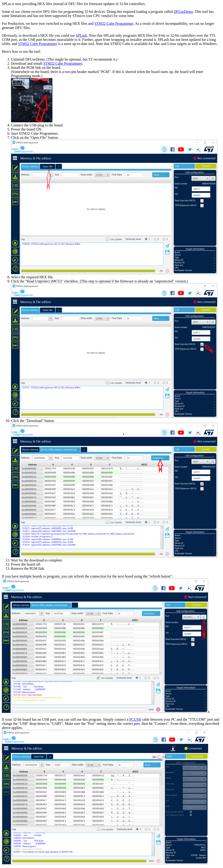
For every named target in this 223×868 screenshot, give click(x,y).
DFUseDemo (183, 12)
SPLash (81, 35)
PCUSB (135, 719)
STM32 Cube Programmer (114, 24)
